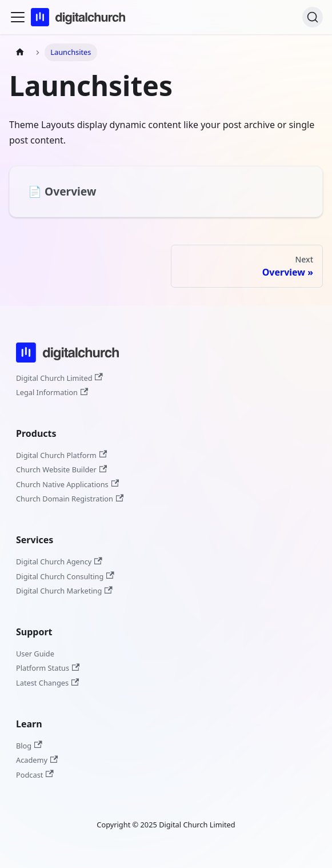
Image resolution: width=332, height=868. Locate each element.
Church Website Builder (61, 469)
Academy (37, 760)
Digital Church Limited (59, 378)
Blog (29, 746)
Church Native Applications (67, 484)
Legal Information (52, 392)
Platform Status (48, 668)
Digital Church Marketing (64, 591)
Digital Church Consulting (65, 576)
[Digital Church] (67, 364)
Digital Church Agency (59, 562)
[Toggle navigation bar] (18, 17)
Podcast (35, 775)
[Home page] (20, 52)
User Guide (35, 654)
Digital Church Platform (61, 455)
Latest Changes (47, 683)
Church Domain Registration (70, 499)
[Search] (313, 17)
